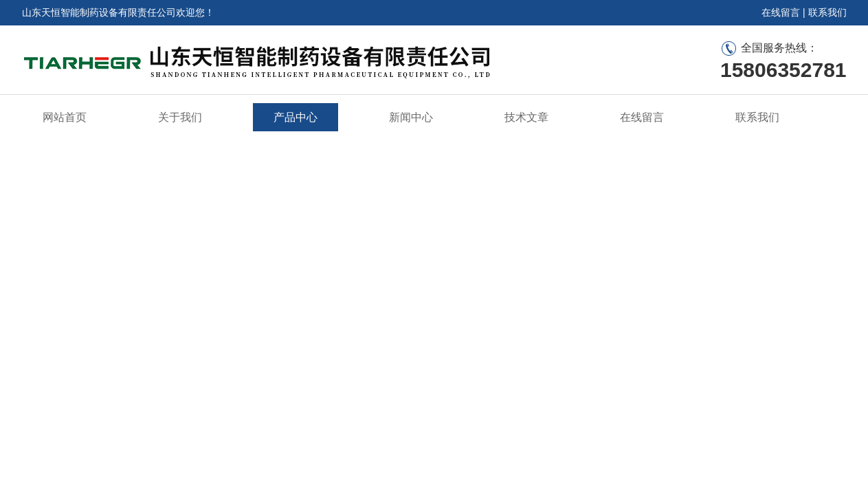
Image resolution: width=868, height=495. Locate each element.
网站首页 (65, 117)
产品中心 (296, 117)
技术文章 (526, 117)
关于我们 (180, 117)
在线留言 (781, 12)
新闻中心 (411, 117)
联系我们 (827, 12)
